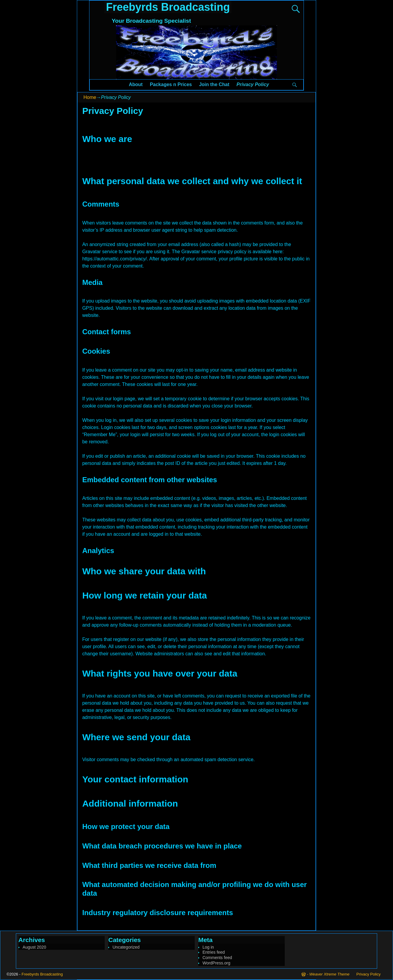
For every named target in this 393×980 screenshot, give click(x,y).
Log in (208, 947)
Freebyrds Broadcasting (168, 7)
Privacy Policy (253, 84)
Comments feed (217, 958)
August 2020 (35, 947)
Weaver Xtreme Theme (329, 974)
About (136, 84)
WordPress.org (216, 963)
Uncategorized (126, 947)
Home (90, 97)
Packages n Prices (171, 84)
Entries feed (214, 952)
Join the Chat (214, 84)
